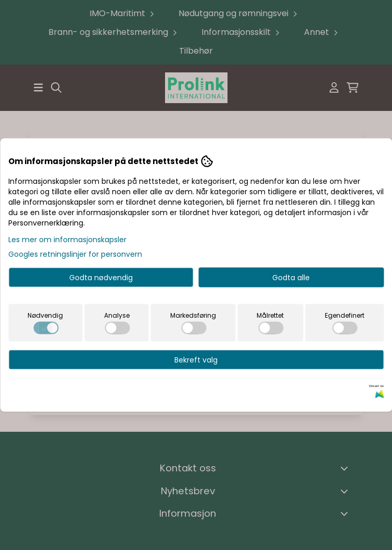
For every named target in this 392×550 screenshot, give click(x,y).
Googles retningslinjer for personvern (75, 254)
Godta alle (291, 278)
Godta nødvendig (101, 278)
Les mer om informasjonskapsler (67, 240)
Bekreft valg (196, 360)
